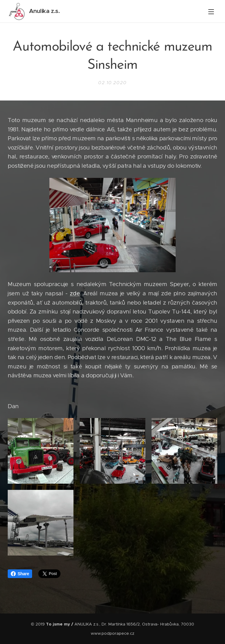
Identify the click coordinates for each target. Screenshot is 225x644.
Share (20, 574)
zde (75, 293)
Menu (211, 12)
